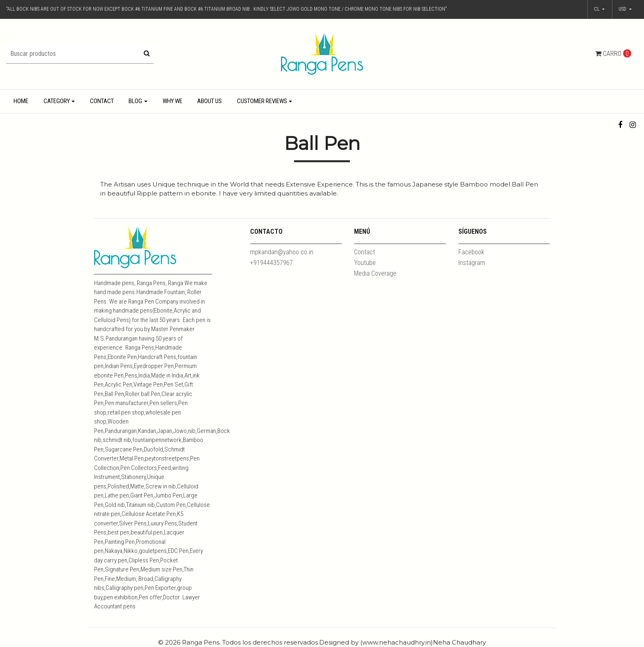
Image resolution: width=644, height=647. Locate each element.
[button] (625, 9)
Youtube (365, 263)
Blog (135, 101)
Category (57, 101)
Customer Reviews (262, 101)
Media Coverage (375, 273)
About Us (209, 101)
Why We (172, 101)
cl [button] (597, 9)
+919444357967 (271, 263)
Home (21, 101)
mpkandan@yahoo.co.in (282, 252)
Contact (102, 101)
